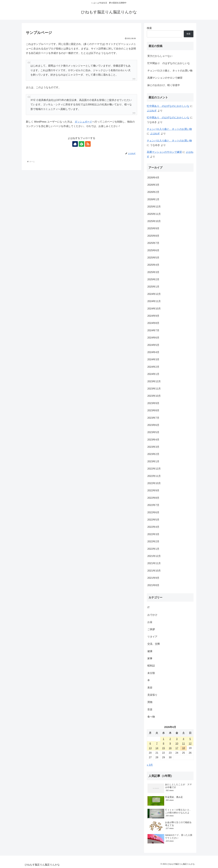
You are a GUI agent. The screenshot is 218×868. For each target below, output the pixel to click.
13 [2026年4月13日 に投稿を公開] (150, 748)
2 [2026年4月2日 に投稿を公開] (170, 739)
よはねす (152, 111)
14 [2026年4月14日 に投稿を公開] (157, 748)
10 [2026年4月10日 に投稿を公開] (177, 744)
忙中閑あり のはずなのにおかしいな (169, 63)
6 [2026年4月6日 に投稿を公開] (150, 744)
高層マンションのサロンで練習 (165, 78)
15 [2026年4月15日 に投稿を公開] (163, 748)
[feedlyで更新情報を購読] (81, 144)
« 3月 (150, 765)
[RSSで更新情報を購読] (88, 144)
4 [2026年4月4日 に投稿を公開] (184, 739)
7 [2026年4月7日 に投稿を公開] (157, 744)
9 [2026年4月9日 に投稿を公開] (170, 744)
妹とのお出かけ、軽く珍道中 (164, 85)
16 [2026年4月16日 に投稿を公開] (170, 748)
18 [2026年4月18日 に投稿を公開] (184, 748)
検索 (149, 28)
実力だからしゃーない (160, 56)
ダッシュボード (83, 122)
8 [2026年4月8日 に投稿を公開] (163, 744)
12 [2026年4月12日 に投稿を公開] (190, 744)
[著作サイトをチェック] (75, 144)
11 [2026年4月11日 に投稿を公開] (184, 744)
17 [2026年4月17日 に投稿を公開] (177, 748)
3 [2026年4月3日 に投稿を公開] (177, 739)
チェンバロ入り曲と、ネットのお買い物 (170, 71)
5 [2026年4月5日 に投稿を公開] (190, 739)
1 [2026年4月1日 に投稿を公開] (163, 739)
